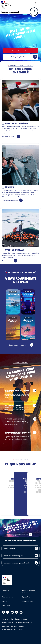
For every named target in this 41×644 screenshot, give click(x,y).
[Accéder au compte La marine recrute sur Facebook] (17, 612)
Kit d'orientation (7, 597)
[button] (35, 3)
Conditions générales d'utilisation (13, 626)
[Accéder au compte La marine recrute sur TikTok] (8, 612)
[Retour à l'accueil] (34, 12)
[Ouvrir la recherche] (35, 57)
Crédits (4, 601)
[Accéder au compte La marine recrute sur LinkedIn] (21, 612)
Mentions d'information (24, 622)
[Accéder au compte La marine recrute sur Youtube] (12, 612)
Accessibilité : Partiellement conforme (15, 619)
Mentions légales (7, 622)
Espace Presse (27, 597)
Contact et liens (27, 601)
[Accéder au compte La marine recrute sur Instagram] (3, 612)
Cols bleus (5, 590)
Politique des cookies (9, 630)
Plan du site (6, 605)
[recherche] (18, 57)
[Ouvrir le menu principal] (39, 3)
